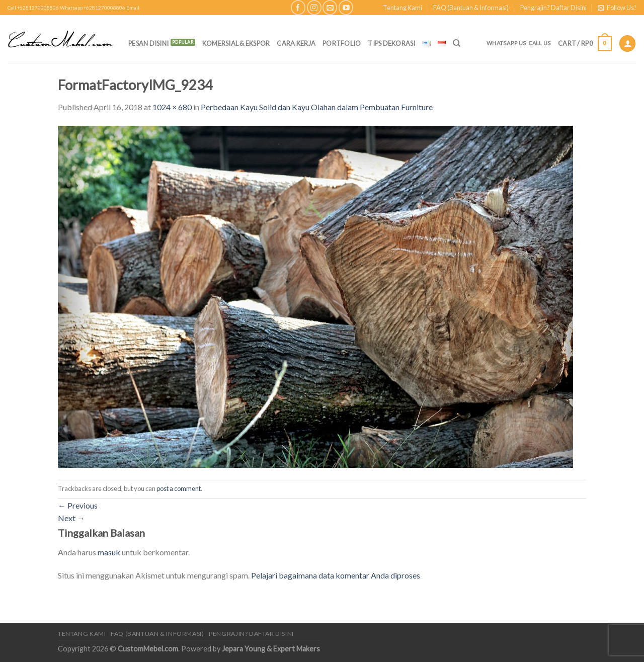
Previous (78, 505)
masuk (109, 552)
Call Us (540, 43)
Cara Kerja (296, 43)
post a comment (179, 488)
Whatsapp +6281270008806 (93, 8)
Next (71, 518)
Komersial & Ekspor (236, 43)
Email (133, 8)
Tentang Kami (403, 8)
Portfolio (342, 43)
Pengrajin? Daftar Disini (553, 8)
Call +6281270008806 (33, 8)
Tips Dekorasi (391, 43)
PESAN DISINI (148, 43)
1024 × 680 (172, 107)
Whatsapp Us (506, 43)
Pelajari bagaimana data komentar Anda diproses (336, 575)
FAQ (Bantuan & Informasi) (471, 8)
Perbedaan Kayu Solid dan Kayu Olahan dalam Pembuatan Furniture (317, 107)
